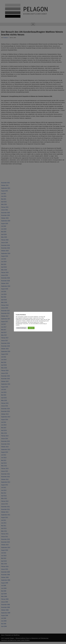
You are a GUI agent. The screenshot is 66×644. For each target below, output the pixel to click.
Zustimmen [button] (31, 328)
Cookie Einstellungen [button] (21, 328)
